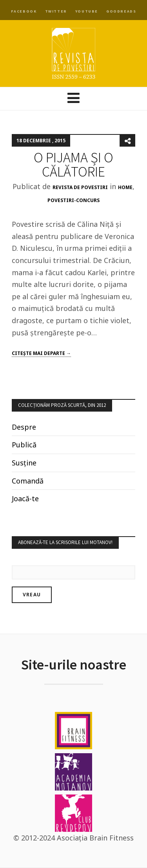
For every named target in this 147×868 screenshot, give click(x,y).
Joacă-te (25, 498)
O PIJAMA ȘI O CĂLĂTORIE (73, 165)
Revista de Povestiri (80, 187)
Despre (24, 427)
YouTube (87, 11)
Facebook (24, 11)
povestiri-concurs (73, 200)
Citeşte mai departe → (41, 353)
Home (125, 187)
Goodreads (121, 11)
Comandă (28, 481)
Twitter (56, 11)
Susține (24, 463)
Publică (24, 445)
